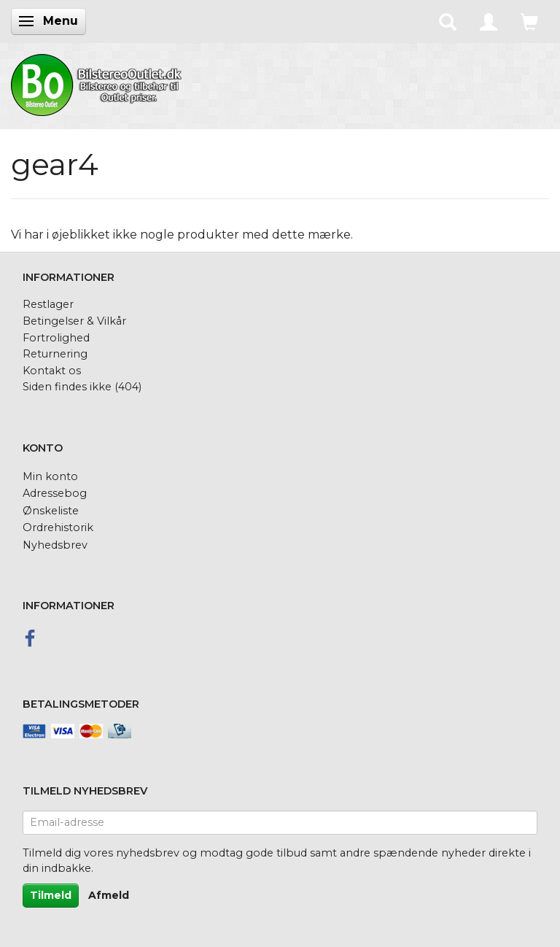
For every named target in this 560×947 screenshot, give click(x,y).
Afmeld (109, 895)
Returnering (55, 354)
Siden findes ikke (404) (82, 387)
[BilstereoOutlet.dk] (98, 82)
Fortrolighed (56, 338)
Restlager (48, 304)
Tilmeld (51, 895)
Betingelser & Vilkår (74, 321)
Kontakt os (52, 371)
